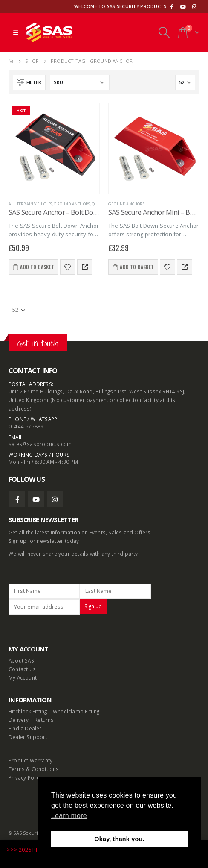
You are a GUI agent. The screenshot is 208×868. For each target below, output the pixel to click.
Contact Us (22, 669)
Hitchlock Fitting (28, 711)
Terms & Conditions (34, 769)
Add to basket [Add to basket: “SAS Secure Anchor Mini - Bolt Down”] (137, 267)
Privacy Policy (25, 777)
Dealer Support (28, 737)
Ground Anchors (72, 204)
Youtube (36, 499)
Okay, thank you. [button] (119, 839)
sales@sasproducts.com (40, 444)
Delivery (19, 720)
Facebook (17, 499)
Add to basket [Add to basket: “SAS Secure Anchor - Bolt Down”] (37, 267)
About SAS (21, 660)
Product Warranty (31, 760)
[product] (54, 149)
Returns (44, 720)
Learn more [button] (69, 816)
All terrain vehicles (30, 204)
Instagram (55, 499)
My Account (23, 677)
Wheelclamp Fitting (76, 711)
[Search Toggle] (164, 32)
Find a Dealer (25, 728)
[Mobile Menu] (16, 32)
